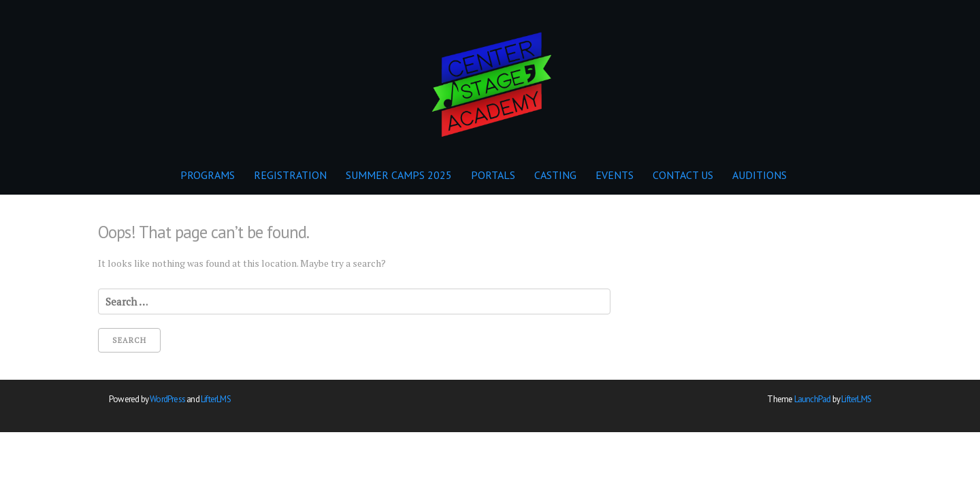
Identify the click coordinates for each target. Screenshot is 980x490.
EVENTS (615, 175)
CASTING (555, 175)
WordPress (167, 399)
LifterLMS (216, 399)
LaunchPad (813, 399)
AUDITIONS (759, 175)
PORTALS (493, 175)
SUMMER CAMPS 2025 (399, 175)
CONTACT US (683, 175)
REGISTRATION (290, 175)
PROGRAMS (208, 175)
